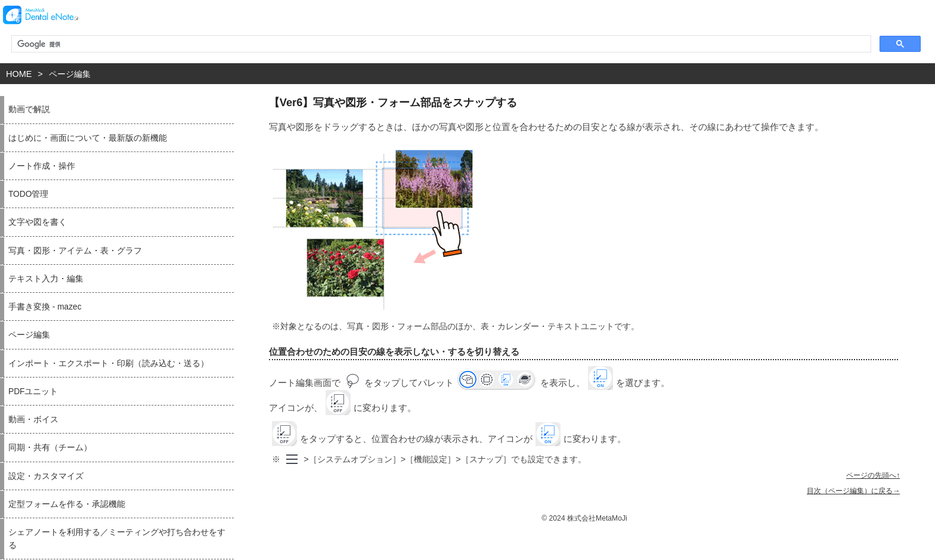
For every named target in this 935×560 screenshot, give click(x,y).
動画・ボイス (33, 420)
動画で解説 (29, 109)
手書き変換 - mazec (45, 307)
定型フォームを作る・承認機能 (67, 504)
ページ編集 (70, 74)
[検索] (440, 44)
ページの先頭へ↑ (873, 475)
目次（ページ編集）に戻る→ (853, 491)
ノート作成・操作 (42, 166)
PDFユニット (33, 392)
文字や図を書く (38, 222)
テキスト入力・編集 (46, 279)
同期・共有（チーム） (50, 448)
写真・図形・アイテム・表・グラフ (75, 251)
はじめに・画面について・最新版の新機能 (88, 138)
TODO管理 (28, 194)
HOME (19, 74)
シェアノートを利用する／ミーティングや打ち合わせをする (117, 539)
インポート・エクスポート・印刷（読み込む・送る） (109, 363)
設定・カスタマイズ (46, 476)
